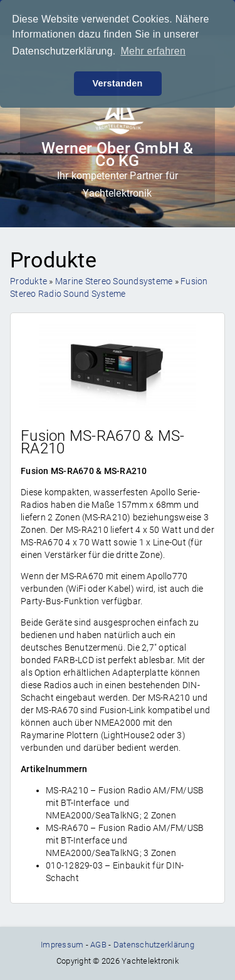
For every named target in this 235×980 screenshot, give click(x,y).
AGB (98, 945)
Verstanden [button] (117, 83)
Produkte (29, 281)
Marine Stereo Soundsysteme (114, 281)
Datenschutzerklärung (154, 945)
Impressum (62, 945)
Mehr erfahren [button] (153, 51)
